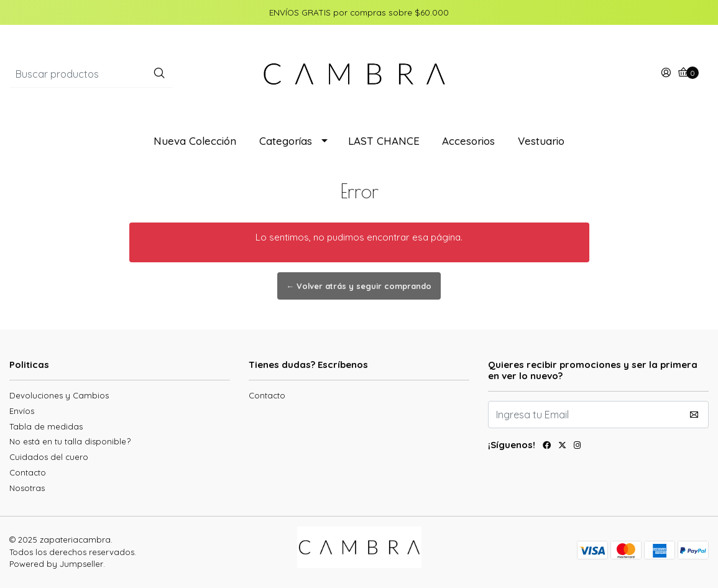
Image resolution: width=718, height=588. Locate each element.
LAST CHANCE (384, 141)
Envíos (22, 411)
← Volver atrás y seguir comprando (359, 286)
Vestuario (541, 141)
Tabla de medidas (46, 426)
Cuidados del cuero (49, 457)
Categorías (286, 141)
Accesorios (468, 141)
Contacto (28, 472)
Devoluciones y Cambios (59, 395)
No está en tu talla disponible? (70, 441)
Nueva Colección (195, 141)
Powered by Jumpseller (56, 564)
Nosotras (27, 488)
